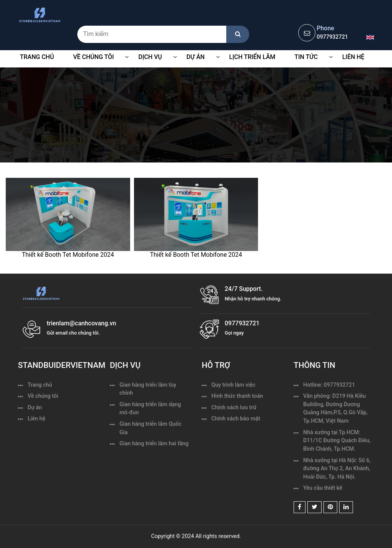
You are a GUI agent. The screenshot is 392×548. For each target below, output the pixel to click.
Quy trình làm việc (233, 385)
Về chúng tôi (43, 396)
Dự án (35, 408)
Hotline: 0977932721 (329, 385)
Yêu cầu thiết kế (323, 488)
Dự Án (196, 57)
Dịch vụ (150, 57)
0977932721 (332, 37)
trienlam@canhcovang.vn (81, 323)
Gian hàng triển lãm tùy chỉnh (148, 389)
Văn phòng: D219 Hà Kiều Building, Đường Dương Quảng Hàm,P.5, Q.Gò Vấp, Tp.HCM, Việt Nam (335, 409)
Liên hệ (353, 57)
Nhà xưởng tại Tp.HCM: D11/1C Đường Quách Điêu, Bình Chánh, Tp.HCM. (337, 441)
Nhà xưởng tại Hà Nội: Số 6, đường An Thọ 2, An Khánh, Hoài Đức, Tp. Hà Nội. (337, 469)
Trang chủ (37, 57)
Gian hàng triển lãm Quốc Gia (150, 428)
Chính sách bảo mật (236, 419)
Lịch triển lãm (252, 57)
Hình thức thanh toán (237, 396)
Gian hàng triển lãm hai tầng (154, 444)
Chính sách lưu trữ (234, 408)
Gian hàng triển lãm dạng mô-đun (150, 409)
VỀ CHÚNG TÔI (94, 57)
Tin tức (306, 57)
